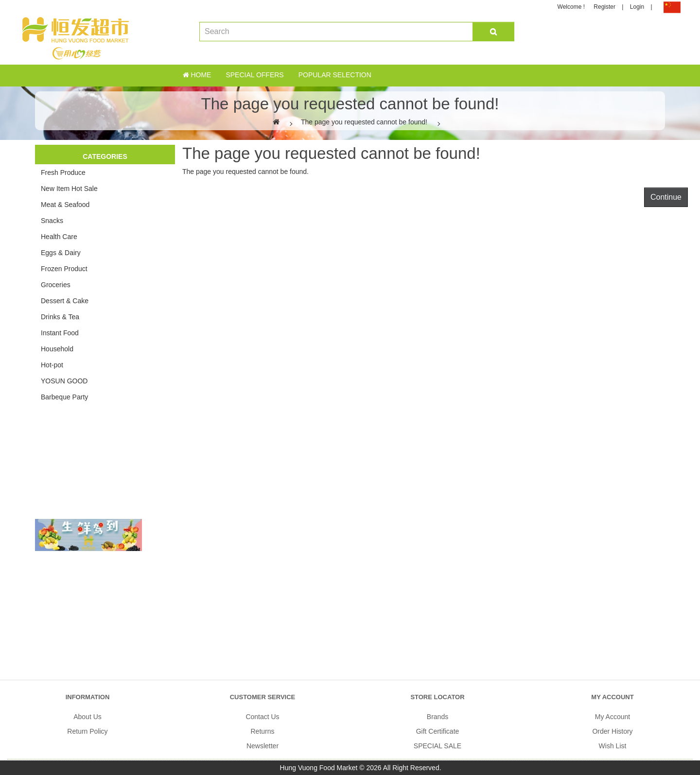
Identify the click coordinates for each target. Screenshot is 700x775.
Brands (437, 717)
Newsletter (262, 746)
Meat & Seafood (65, 205)
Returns (262, 731)
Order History (612, 731)
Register (604, 7)
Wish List (613, 746)
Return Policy (87, 731)
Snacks (52, 221)
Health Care (59, 237)
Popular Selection (335, 75)
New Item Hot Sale (69, 189)
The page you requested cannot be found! (364, 122)
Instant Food (60, 333)
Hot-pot (52, 365)
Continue (666, 197)
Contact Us (262, 717)
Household (57, 349)
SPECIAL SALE (437, 746)
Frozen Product (64, 269)
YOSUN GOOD (64, 381)
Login (637, 7)
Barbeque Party (64, 397)
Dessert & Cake (65, 301)
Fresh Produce (63, 172)
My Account (612, 717)
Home (197, 75)
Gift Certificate (438, 731)
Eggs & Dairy (61, 253)
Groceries (56, 285)
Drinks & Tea (60, 317)
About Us (87, 717)
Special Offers (254, 75)
